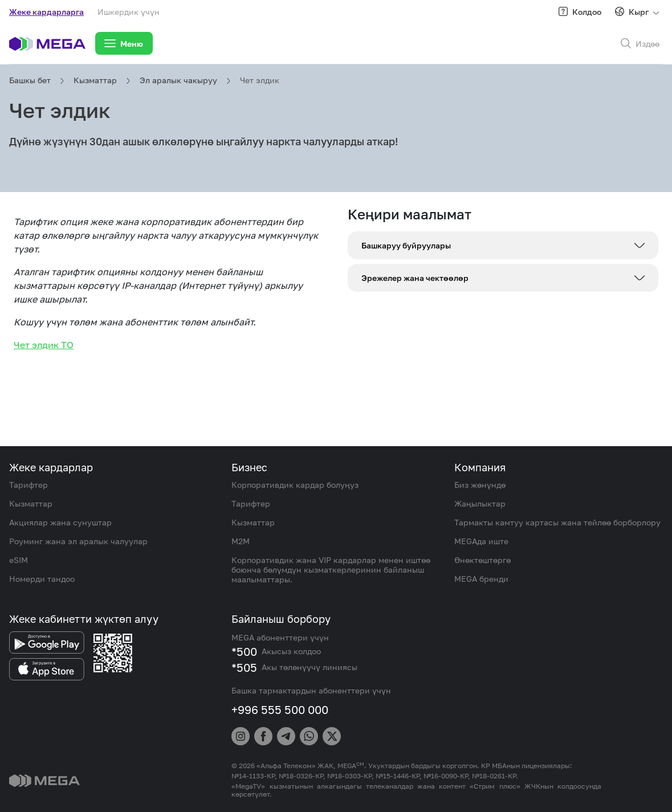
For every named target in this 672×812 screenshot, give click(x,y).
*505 (244, 667)
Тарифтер (28, 485)
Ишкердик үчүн (129, 12)
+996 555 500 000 (280, 709)
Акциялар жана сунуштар (60, 522)
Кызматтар (95, 80)
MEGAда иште (481, 541)
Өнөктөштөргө (482, 560)
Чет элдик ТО (44, 345)
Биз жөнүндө (480, 485)
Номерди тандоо (42, 579)
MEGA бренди (481, 579)
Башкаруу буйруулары (406, 245)
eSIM (19, 560)
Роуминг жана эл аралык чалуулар (78, 541)
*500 (244, 651)
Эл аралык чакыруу (178, 80)
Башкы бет (30, 80)
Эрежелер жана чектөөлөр (415, 278)
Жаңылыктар (480, 503)
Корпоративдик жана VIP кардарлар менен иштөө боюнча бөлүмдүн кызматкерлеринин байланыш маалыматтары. (331, 570)
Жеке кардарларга (46, 12)
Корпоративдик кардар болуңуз (295, 485)
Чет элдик (260, 80)
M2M (241, 541)
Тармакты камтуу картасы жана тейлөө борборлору (557, 522)
